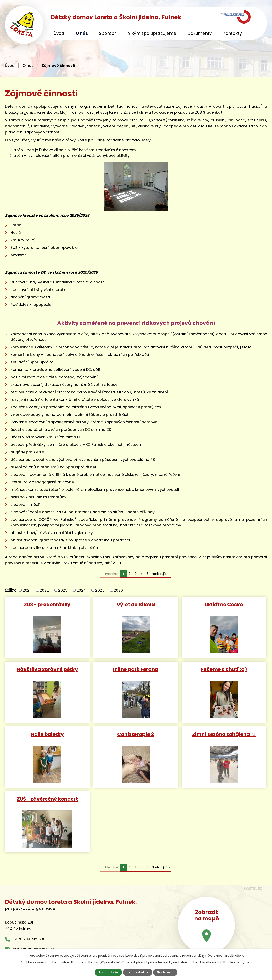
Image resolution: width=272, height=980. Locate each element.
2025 (100, 590)
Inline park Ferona (136, 669)
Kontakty (232, 33)
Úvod (59, 33)
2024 (81, 590)
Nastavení (165, 972)
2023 (63, 590)
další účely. (236, 956)
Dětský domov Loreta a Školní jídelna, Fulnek (116, 17)
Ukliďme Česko (224, 604)
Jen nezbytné (138, 972)
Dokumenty (200, 33)
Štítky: (11, 590)
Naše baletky (47, 734)
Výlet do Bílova (136, 604)
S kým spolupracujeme (152, 33)
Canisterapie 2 (136, 734)
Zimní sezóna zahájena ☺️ (224, 734)
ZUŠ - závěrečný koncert (47, 799)
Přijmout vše (108, 972)
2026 (118, 590)
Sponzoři (108, 33)
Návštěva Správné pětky (47, 669)
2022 (44, 590)
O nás (82, 33)
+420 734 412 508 (29, 939)
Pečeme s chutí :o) (224, 669)
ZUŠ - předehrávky (47, 604)
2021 (27, 590)
